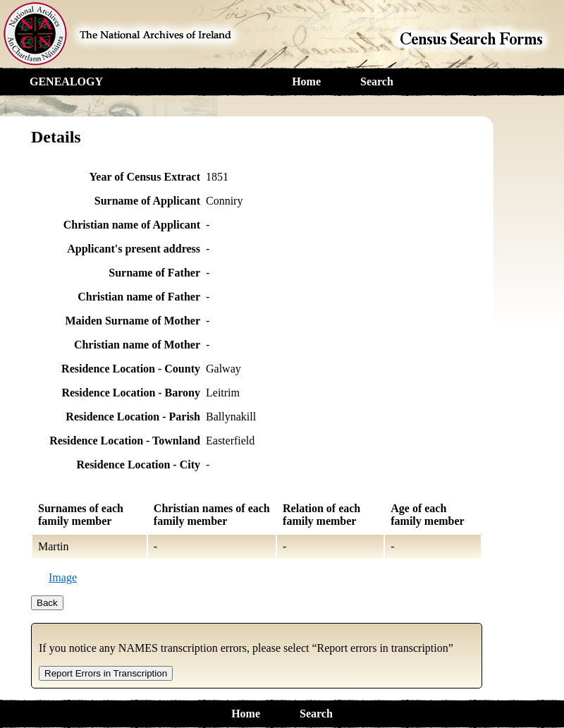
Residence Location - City (138, 465)
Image (63, 577)
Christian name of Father (139, 297)
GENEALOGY (66, 81)
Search (377, 81)
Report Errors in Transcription (106, 673)
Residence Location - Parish (133, 417)
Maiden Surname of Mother (133, 321)
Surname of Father (154, 273)
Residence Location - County (131, 369)
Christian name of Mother (137, 345)
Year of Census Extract (145, 177)
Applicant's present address (134, 249)
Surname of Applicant (147, 201)
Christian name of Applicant (132, 225)
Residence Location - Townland (125, 441)
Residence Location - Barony (131, 393)
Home (306, 81)
